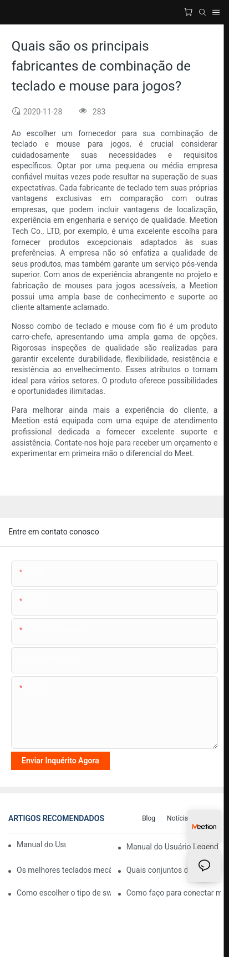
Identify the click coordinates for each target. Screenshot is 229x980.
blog (149, 818)
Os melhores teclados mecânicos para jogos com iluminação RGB (64, 870)
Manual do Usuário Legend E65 (174, 847)
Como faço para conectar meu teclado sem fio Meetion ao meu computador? (174, 893)
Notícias (179, 818)
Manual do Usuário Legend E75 (41, 844)
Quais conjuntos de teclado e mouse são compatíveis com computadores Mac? (174, 870)
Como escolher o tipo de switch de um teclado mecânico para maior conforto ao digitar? (64, 893)
